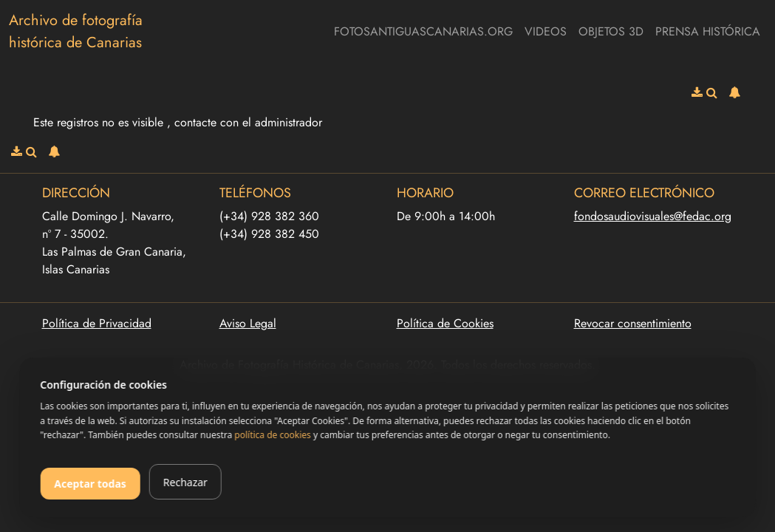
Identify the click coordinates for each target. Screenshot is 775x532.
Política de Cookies (445, 323)
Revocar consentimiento (633, 323)
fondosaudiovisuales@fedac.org (653, 216)
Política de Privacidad (97, 323)
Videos (546, 31)
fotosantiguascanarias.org (423, 31)
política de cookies (272, 435)
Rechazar (185, 482)
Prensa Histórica (708, 31)
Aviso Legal (248, 323)
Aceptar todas (90, 484)
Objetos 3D (611, 31)
